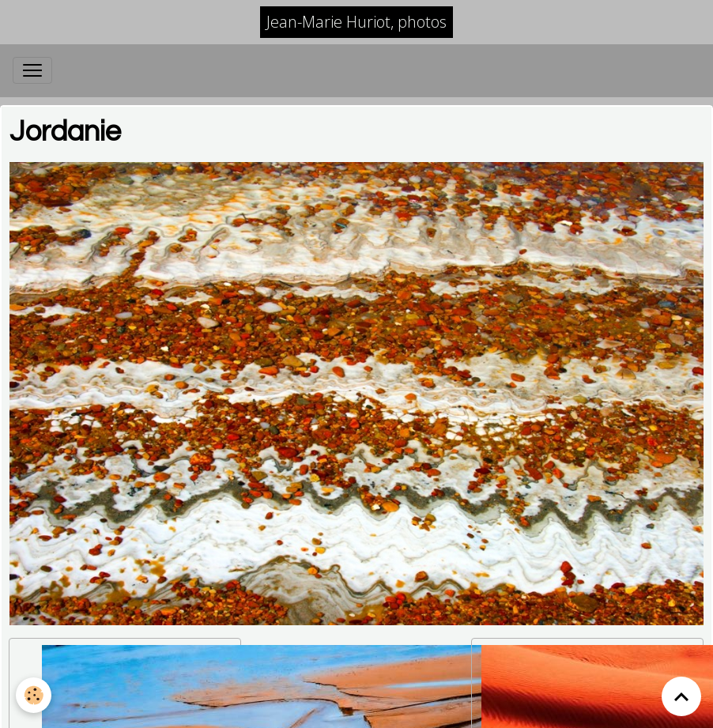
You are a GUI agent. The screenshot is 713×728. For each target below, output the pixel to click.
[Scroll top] (681, 696)
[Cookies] (34, 695)
